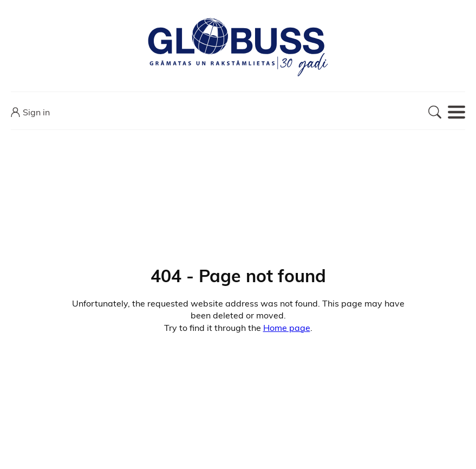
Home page (287, 328)
